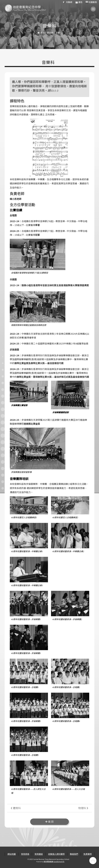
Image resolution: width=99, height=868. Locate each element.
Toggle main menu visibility (94, 10)
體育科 (16, 808)
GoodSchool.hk (59, 862)
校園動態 (91, 2)
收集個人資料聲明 (56, 854)
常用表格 (25, 854)
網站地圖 (12, 854)
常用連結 (39, 854)
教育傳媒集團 (48, 862)
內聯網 (67, 2)
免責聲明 (88, 854)
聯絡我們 (74, 854)
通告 (79, 2)
